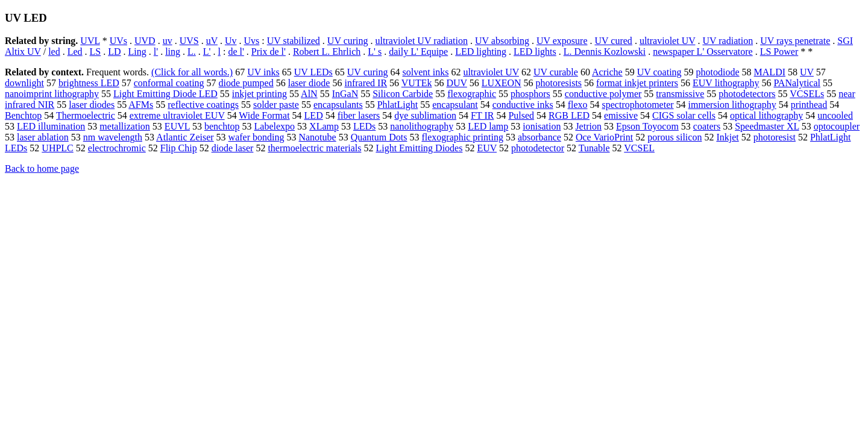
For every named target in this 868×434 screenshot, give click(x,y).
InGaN (345, 94)
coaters (707, 126)
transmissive (680, 94)
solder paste (276, 105)
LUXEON (502, 83)
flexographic (472, 94)
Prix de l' (269, 52)
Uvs (251, 41)
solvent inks (426, 72)
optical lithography (766, 115)
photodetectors (747, 94)
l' (156, 52)
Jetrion (588, 126)
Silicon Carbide (403, 94)
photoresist (775, 137)
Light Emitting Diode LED (165, 94)
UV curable (556, 72)
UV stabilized (294, 41)
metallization (125, 126)
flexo (578, 105)
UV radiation (728, 41)
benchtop (222, 126)
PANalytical (797, 83)
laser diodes (92, 105)
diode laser (233, 148)
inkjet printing (259, 94)
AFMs (141, 105)
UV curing (348, 41)
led (54, 52)
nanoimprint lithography (52, 94)
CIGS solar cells (684, 115)
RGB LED (569, 115)
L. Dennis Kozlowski (605, 52)
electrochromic (117, 148)
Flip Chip (179, 148)
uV (212, 41)
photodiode (718, 72)
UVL (90, 41)
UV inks (263, 72)
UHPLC (57, 148)
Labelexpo (275, 126)
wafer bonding (256, 137)
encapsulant (455, 105)
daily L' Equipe (418, 52)
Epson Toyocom (647, 126)
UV (807, 72)
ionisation (542, 126)
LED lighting (481, 52)
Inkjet (727, 137)
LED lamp (488, 126)
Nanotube (317, 137)
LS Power (779, 52)
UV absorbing (502, 41)
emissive (621, 115)
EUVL (177, 126)
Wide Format (264, 115)
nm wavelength (113, 137)
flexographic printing (462, 137)
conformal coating (169, 83)
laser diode (309, 83)
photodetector (538, 148)
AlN (309, 94)
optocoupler (837, 126)
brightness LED (89, 83)
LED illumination (51, 126)
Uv (231, 41)
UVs (118, 41)
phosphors (530, 94)
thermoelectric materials (314, 148)
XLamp (324, 126)
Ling (137, 52)
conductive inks (523, 105)
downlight (24, 83)
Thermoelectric (86, 115)
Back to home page (42, 168)
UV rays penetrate (795, 41)
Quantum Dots (379, 137)
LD (114, 52)
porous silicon (675, 137)
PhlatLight (398, 105)
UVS (189, 41)
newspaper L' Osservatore (703, 52)
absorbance (539, 137)
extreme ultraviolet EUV (177, 115)
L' (207, 52)
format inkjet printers (637, 83)
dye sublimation (425, 115)
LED (314, 115)
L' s (375, 52)
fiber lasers (359, 115)
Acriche (607, 72)
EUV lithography (726, 83)
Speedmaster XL (767, 126)
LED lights (535, 52)
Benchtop (23, 115)
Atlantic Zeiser (185, 137)
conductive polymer (603, 94)
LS (96, 52)
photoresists (559, 83)
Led (75, 52)
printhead (809, 105)
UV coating (659, 72)
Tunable (594, 148)
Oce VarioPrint (604, 137)
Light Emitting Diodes (419, 148)
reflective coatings (203, 105)
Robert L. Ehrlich (327, 52)
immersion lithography (732, 105)
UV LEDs (313, 72)
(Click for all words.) (192, 72)
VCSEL (639, 148)
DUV (456, 83)
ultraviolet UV (668, 41)
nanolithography (422, 126)
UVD (145, 41)
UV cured (614, 41)
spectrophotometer (638, 105)
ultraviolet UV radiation (422, 41)
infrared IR (366, 83)
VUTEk (417, 83)
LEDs (364, 126)
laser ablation (43, 137)
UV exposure (562, 41)
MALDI (770, 72)
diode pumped (246, 83)
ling (173, 52)
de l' (236, 52)
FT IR (482, 115)
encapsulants (338, 105)
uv (168, 41)
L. (192, 52)
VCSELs (807, 94)
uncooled (835, 115)
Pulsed (521, 115)
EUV (487, 148)
